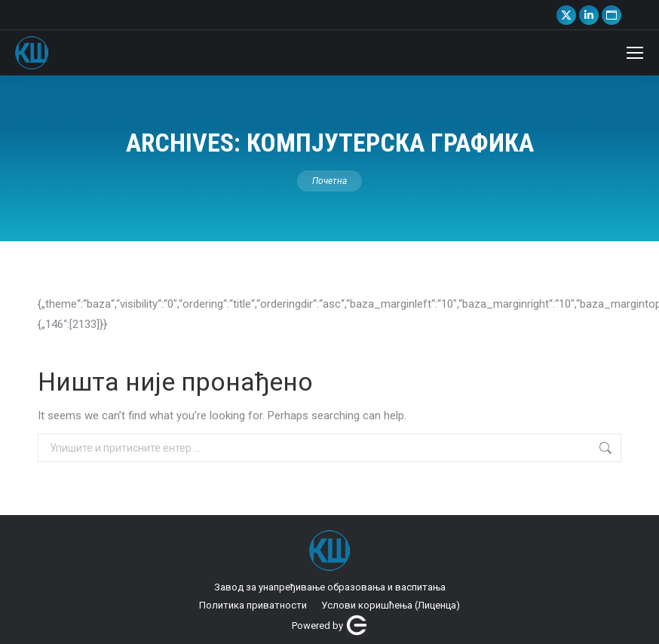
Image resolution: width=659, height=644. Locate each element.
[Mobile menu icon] (635, 53)
